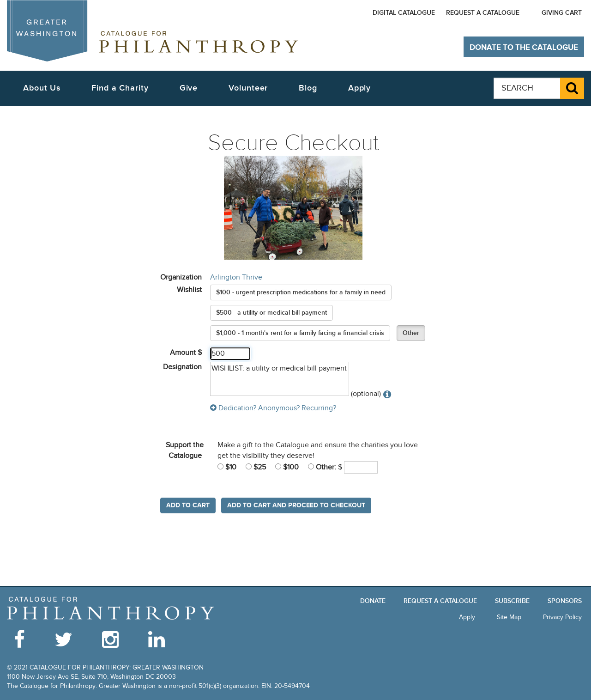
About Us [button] (42, 88)
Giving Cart (562, 13)
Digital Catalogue (404, 13)
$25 (256, 467)
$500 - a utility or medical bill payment (271, 313)
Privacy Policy (562, 617)
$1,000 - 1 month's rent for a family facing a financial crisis (300, 333)
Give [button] (189, 88)
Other (411, 333)
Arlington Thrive (236, 277)
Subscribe (512, 601)
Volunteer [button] (248, 88)
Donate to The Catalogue (524, 48)
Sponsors (565, 601)
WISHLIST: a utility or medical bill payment (280, 379)
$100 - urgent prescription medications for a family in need (301, 292)
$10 (227, 467)
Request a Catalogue (483, 13)
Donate (373, 601)
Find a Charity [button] (120, 88)
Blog (308, 88)
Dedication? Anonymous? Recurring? (273, 408)
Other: (322, 467)
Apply (360, 88)
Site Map (509, 617)
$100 (287, 467)
